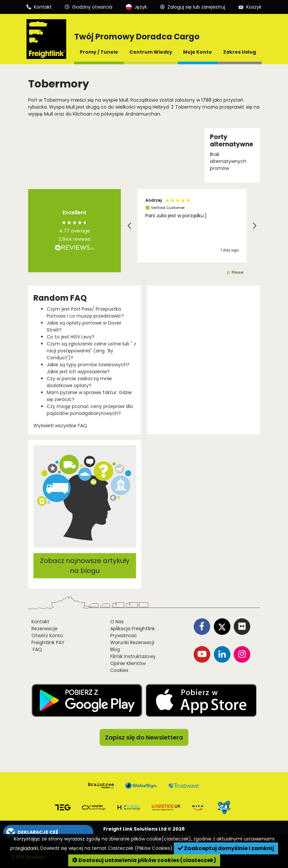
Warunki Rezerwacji (132, 642)
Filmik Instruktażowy (133, 656)
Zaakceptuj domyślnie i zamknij (226, 848)
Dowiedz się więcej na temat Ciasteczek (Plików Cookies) (106, 848)
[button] (130, 226)
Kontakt (40, 622)
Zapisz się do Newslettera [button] (144, 737)
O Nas (117, 622)
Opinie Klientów (128, 663)
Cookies (119, 670)
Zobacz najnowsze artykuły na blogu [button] (85, 566)
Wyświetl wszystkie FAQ (60, 426)
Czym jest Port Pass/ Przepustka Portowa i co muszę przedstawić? (85, 312)
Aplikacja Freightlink (133, 629)
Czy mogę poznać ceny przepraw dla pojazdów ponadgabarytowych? (90, 410)
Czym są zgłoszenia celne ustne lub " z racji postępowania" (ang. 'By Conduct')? (91, 351)
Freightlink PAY (48, 642)
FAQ (37, 649)
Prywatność (124, 636)
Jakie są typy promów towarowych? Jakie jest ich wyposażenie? (88, 368)
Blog (115, 649)
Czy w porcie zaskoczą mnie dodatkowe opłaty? (79, 382)
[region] (192, 226)
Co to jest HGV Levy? (71, 337)
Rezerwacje (45, 629)
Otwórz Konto (47, 636)
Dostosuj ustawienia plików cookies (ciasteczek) (144, 860)
